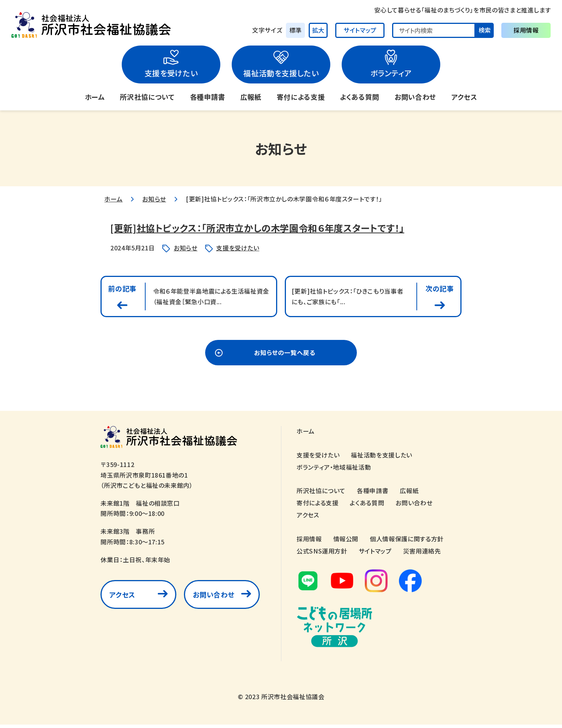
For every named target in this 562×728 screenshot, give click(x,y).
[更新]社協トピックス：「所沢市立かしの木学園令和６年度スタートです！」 (281, 227)
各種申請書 (208, 97)
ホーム (95, 97)
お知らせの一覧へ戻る (285, 356)
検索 (485, 30)
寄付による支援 (301, 97)
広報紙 (251, 97)
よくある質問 (359, 97)
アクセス (464, 97)
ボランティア (391, 73)
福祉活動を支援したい (281, 73)
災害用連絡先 (422, 554)
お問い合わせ (415, 97)
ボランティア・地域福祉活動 (334, 470)
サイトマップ (360, 30)
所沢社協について (147, 97)
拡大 (318, 30)
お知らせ (154, 199)
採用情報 (526, 30)
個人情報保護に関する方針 (407, 542)
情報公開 (346, 542)
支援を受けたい (171, 73)
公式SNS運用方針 (322, 554)
